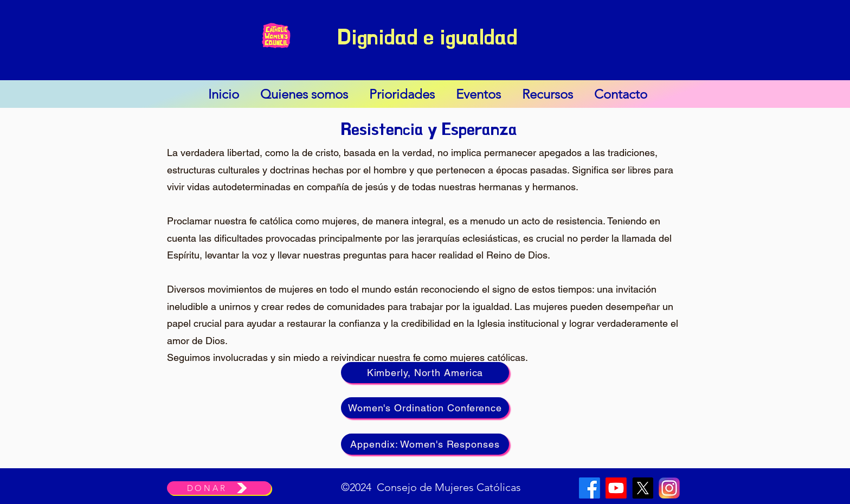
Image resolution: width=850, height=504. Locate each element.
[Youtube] (616, 488)
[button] (304, 94)
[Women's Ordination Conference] (425, 408)
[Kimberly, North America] (425, 373)
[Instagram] (669, 488)
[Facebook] (590, 488)
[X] (643, 488)
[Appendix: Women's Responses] (425, 444)
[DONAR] (219, 488)
